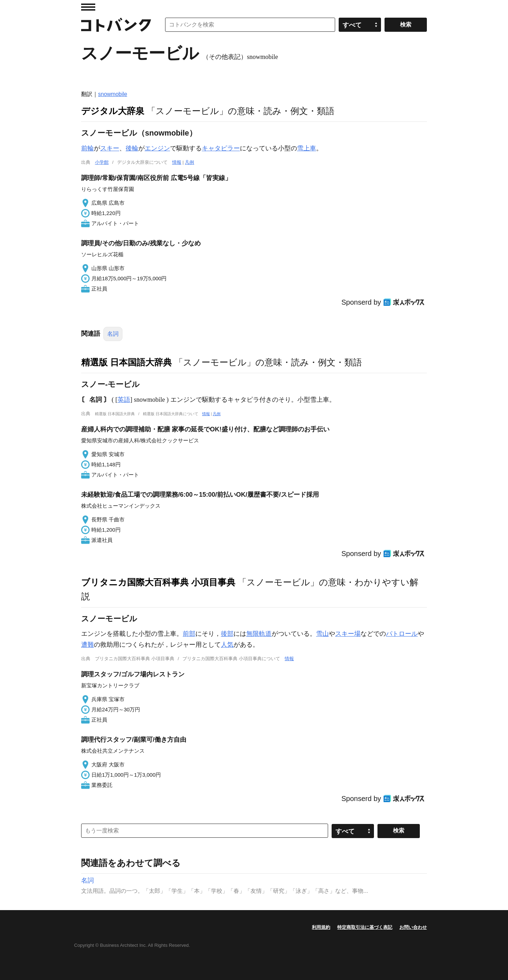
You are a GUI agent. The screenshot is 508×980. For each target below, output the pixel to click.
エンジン (157, 148)
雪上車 (307, 148)
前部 (189, 634)
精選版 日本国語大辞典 (126, 362)
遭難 (87, 645)
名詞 (113, 334)
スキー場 (348, 634)
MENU (88, 7)
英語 (124, 400)
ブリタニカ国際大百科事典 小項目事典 (158, 582)
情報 (177, 162)
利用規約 (321, 927)
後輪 (132, 148)
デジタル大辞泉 (113, 111)
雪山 (322, 634)
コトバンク (116, 25)
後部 (227, 634)
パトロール (402, 634)
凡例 (189, 162)
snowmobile (113, 94)
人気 (227, 645)
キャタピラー (221, 148)
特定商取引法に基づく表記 (365, 927)
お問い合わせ (413, 927)
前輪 (87, 148)
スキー (110, 148)
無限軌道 (259, 634)
